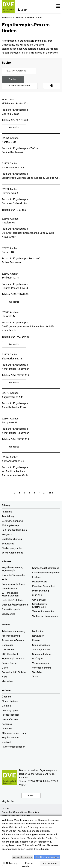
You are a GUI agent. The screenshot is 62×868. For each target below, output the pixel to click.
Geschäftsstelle (10, 720)
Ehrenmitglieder (10, 701)
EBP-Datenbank (10, 654)
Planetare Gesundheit (44, 586)
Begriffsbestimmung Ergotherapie (13, 569)
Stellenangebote (41, 645)
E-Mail (31, 796)
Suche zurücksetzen (20, 86)
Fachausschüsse (11, 715)
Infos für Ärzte (9, 605)
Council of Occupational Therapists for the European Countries (20, 812)
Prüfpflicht (38, 595)
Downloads (8, 645)
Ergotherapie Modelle (13, 659)
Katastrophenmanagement (46, 573)
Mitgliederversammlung (14, 733)
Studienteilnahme (42, 654)
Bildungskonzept (11, 526)
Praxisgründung (41, 591)
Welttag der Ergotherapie (45, 616)
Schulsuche (8, 544)
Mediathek (7, 681)
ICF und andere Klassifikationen (10, 594)
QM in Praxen (39, 600)
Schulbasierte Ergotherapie (40, 606)
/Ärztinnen (22, 605)
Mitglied (6, 738)
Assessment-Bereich (13, 640)
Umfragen (37, 659)
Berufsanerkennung (12, 521)
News (5, 677)
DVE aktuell (8, 650)
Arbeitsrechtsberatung (14, 631)
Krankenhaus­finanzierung (46, 568)
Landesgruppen (10, 710)
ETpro (5, 668)
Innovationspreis (11, 609)
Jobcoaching (9, 614)
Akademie (7, 512)
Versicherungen (41, 663)
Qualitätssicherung (12, 539)
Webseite (14, 128)
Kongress (7, 535)
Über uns (7, 697)
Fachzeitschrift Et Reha (14, 672)
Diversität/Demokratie (13, 575)
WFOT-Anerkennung (13, 553)
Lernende (7, 729)
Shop (35, 678)
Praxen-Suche (9, 663)
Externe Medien (28, 863)
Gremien (6, 706)
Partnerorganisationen (14, 747)
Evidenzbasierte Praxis (14, 584)
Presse (36, 640)
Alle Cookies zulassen (47, 857)
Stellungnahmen (41, 650)
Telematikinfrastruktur (44, 611)
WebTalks (37, 672)
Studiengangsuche (12, 548)
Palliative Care (40, 582)
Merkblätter (38, 631)
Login (22, 10)
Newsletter (38, 636)
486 (51, 493)
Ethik (4, 580)
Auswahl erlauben (23, 857)
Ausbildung (8, 516)
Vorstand (6, 742)
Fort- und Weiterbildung (14, 530)
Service (20, 18)
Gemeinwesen (9, 589)
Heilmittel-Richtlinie (12, 600)
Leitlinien (37, 577)
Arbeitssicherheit (11, 636)
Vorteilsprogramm (42, 668)
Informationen (49, 863)
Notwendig (10, 863)
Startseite (7, 18)
